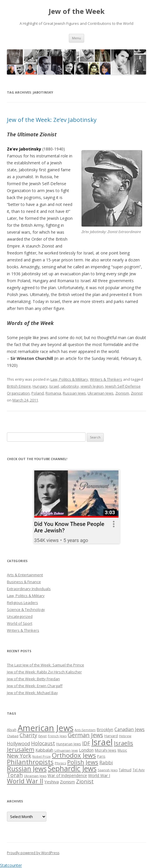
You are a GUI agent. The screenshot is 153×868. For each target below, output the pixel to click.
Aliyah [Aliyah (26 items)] (12, 730)
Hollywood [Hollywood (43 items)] (18, 744)
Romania (53, 393)
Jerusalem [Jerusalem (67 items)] (21, 749)
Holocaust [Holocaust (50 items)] (43, 743)
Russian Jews (74, 393)
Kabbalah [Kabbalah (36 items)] (44, 750)
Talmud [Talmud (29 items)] (125, 770)
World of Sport (20, 623)
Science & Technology (26, 609)
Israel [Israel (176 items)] (102, 742)
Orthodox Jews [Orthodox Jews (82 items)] (74, 755)
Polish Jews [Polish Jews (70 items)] (83, 762)
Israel (54, 386)
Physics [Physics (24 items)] (60, 763)
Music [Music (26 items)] (122, 750)
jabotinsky (70, 386)
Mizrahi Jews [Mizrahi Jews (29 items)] (106, 750)
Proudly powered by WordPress (33, 853)
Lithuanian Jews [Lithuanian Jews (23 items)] (66, 750)
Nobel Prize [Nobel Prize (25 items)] (41, 756)
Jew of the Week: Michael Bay (32, 693)
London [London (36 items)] (86, 750)
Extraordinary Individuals (29, 589)
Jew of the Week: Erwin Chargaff (35, 686)
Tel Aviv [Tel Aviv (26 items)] (139, 770)
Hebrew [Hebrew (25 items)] (125, 736)
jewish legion (92, 386)
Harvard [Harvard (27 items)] (111, 736)
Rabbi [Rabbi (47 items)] (106, 762)
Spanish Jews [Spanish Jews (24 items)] (108, 770)
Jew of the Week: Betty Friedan (33, 679)
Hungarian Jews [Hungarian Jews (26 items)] (69, 744)
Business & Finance (24, 582)
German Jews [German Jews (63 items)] (85, 735)
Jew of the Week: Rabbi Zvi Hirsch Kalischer (44, 672)
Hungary (40, 386)
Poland (38, 393)
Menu (76, 38)
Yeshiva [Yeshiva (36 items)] (52, 782)
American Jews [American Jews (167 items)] (46, 728)
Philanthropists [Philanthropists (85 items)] (30, 762)
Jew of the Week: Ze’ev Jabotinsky (52, 120)
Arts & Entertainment (25, 575)
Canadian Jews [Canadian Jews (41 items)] (130, 729)
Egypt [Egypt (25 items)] (42, 736)
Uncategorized (20, 616)
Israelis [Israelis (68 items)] (123, 743)
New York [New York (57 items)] (19, 756)
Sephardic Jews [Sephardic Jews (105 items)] (72, 768)
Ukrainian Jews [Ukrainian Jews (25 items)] (35, 776)
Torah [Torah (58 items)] (15, 775)
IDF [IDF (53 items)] (86, 743)
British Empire (19, 386)
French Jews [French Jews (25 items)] (57, 736)
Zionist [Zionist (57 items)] (85, 781)
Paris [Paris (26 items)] (101, 756)
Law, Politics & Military (69, 379)
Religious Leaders (22, 603)
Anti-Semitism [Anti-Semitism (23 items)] (85, 730)
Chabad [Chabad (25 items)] (13, 736)
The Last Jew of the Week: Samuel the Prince (46, 665)
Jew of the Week (77, 11)
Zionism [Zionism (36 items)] (67, 782)
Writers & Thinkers (106, 379)
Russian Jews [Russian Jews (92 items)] (27, 769)
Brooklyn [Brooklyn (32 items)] (105, 729)
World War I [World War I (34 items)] (99, 775)
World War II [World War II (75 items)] (25, 781)
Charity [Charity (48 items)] (28, 735)
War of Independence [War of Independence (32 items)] (67, 775)
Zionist (137, 393)
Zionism (122, 393)
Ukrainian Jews (101, 393)
